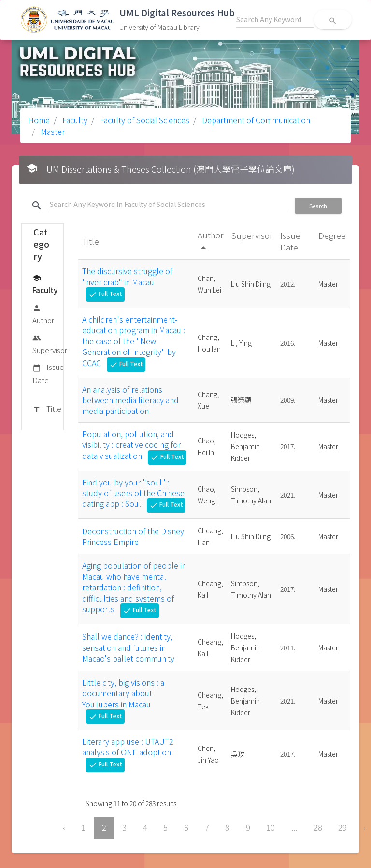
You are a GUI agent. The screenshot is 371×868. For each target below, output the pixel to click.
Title (47, 409)
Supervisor (50, 344)
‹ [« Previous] (64, 827)
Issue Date (48, 373)
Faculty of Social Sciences (144, 120)
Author (43, 314)
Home (39, 120)
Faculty (74, 120)
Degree (332, 235)
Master (52, 132)
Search (318, 206)
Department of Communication (255, 120)
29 (342, 827)
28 (318, 827)
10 (271, 827)
